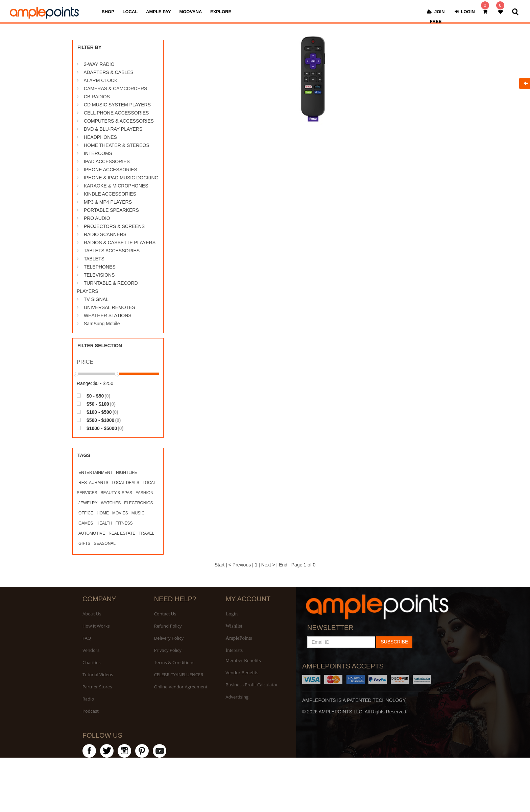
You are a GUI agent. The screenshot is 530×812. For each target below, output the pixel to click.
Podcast (91, 711)
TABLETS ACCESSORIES (112, 251)
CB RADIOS (97, 97)
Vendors (91, 650)
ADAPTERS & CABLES (109, 72)
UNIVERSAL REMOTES (110, 307)
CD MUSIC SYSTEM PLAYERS (117, 105)
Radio (88, 699)
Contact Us (165, 614)
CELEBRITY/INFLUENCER (179, 675)
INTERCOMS (98, 153)
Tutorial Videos (98, 675)
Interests (234, 650)
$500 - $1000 (99, 420)
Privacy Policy (168, 650)
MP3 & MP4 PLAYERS (108, 202)
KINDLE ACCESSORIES (110, 194)
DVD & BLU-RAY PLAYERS (113, 129)
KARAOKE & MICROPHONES (116, 186)
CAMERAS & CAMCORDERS (115, 88)
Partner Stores (97, 687)
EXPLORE (221, 12)
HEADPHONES (100, 137)
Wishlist (234, 626)
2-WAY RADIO (99, 64)
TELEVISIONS (99, 275)
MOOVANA (190, 12)
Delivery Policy (169, 638)
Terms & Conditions (174, 662)
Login (232, 614)
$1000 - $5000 (100, 428)
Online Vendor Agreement (181, 687)
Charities (91, 662)
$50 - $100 (96, 404)
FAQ (87, 638)
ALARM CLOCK (100, 80)
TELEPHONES (100, 267)
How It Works (96, 626)
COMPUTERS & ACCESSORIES (119, 121)
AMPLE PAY (159, 12)
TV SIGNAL (96, 299)
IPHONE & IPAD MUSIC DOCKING (121, 178)
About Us (92, 614)
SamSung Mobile (102, 324)
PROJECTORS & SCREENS (114, 226)
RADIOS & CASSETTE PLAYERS (120, 243)
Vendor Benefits (242, 673)
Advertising (237, 697)
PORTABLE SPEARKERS (111, 210)
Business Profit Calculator (252, 685)
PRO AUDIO (97, 218)
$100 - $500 (98, 412)
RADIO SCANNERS (105, 234)
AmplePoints (239, 638)
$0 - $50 (93, 396)
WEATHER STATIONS (108, 315)
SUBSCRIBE (394, 642)
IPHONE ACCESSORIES (111, 170)
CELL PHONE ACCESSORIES (116, 113)
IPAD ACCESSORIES (107, 161)
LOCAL (130, 12)
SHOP (108, 12)
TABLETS (94, 259)
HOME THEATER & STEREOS (117, 145)
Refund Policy (168, 626)
